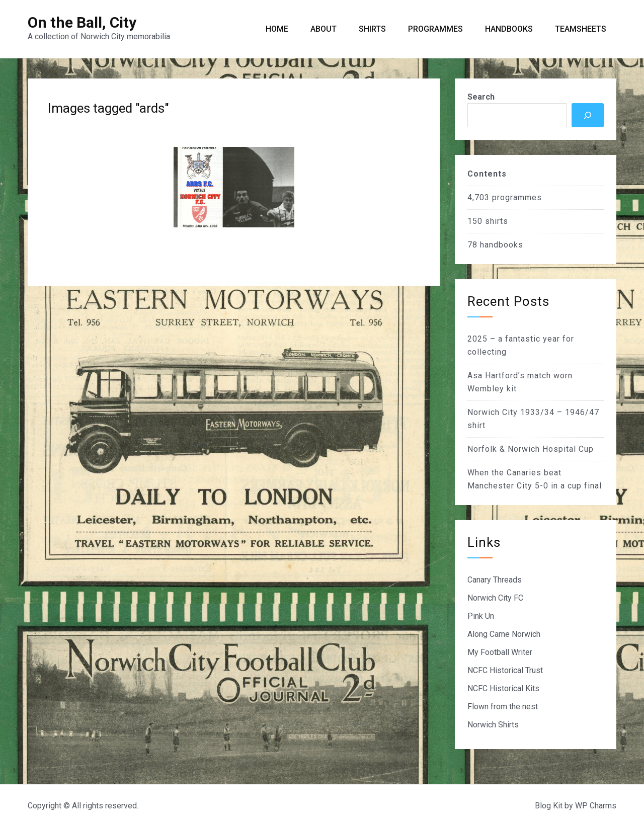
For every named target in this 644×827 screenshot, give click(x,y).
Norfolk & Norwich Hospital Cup (531, 449)
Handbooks (509, 29)
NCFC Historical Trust (505, 670)
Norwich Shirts (493, 725)
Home (277, 29)
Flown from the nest (503, 707)
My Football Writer (500, 652)
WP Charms (596, 806)
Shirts (372, 29)
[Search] (588, 115)
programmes (517, 197)
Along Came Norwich (504, 634)
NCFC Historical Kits (503, 688)
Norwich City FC (495, 598)
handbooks (502, 245)
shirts (497, 221)
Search (481, 97)
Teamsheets (581, 29)
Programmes (435, 29)
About (324, 29)
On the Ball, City (82, 22)
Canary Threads (495, 580)
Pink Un (481, 616)
